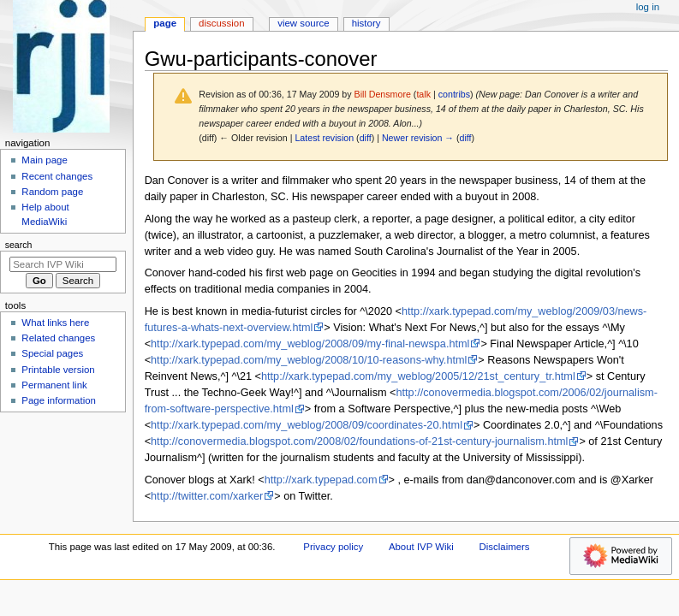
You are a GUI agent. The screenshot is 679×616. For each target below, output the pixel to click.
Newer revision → (418, 138)
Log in (648, 7)
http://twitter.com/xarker (207, 496)
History (366, 23)
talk (423, 94)
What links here (55, 323)
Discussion (221, 23)
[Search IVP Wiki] (63, 264)
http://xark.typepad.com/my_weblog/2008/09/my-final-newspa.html (310, 344)
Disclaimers (505, 547)
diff (366, 138)
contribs (454, 94)
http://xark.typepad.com (321, 480)
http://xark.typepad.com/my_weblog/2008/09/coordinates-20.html (307, 425)
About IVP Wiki (421, 547)
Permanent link (54, 385)
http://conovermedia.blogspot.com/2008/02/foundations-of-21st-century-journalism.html (359, 441)
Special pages (52, 353)
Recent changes (57, 176)
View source (303, 23)
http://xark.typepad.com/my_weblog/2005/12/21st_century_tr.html (418, 376)
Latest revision (324, 138)
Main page (45, 160)
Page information (59, 400)
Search (19, 245)
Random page (52, 192)
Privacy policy (333, 547)
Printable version (58, 370)
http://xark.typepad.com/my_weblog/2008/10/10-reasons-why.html (309, 360)
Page (165, 23)
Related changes (58, 338)
